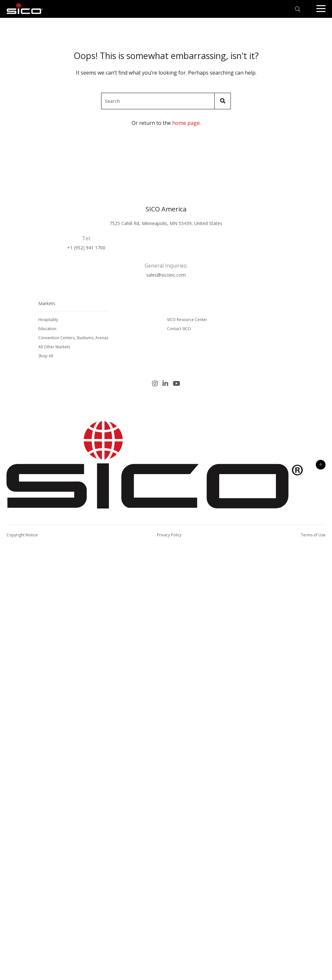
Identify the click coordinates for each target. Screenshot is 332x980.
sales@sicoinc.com (166, 275)
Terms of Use (313, 535)
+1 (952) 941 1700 (86, 248)
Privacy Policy (169, 535)
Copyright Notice (22, 535)
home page (186, 123)
